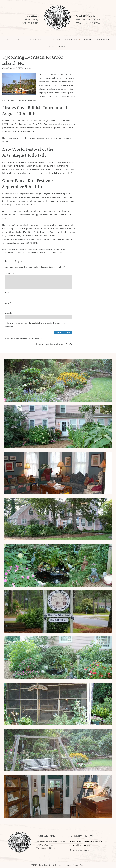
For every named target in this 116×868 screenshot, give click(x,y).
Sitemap (68, 865)
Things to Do (60, 249)
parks (40, 215)
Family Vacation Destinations (44, 249)
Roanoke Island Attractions (33, 252)
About (20, 39)
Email (8, 303)
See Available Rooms (81, 850)
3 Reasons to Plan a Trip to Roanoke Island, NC (24, 339)
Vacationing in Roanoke (53, 252)
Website (8, 313)
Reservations (34, 39)
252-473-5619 (31, 243)
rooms (11, 240)
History (87, 39)
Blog (52, 46)
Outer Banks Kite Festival (29, 197)
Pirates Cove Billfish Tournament (40, 124)
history (66, 232)
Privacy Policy (79, 865)
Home (10, 39)
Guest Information (67, 39)
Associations (102, 39)
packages (60, 240)
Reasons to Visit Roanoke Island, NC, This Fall (55, 344)
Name (8, 293)
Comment (10, 274)
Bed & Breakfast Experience (22, 249)
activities (34, 211)
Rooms (48, 39)
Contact (62, 46)
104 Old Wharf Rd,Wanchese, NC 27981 (51, 845)
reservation (12, 243)
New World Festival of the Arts (51, 162)
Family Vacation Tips (14, 252)
